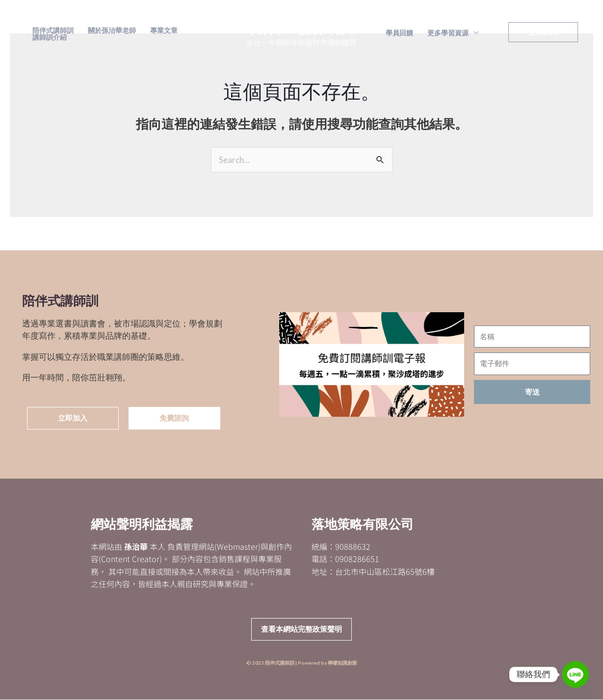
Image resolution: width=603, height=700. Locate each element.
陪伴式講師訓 (52, 30)
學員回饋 (399, 33)
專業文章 (162, 30)
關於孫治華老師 (111, 30)
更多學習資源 (447, 33)
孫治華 (136, 546)
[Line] (576, 674)
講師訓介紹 (49, 37)
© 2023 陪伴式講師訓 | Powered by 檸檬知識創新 (302, 663)
